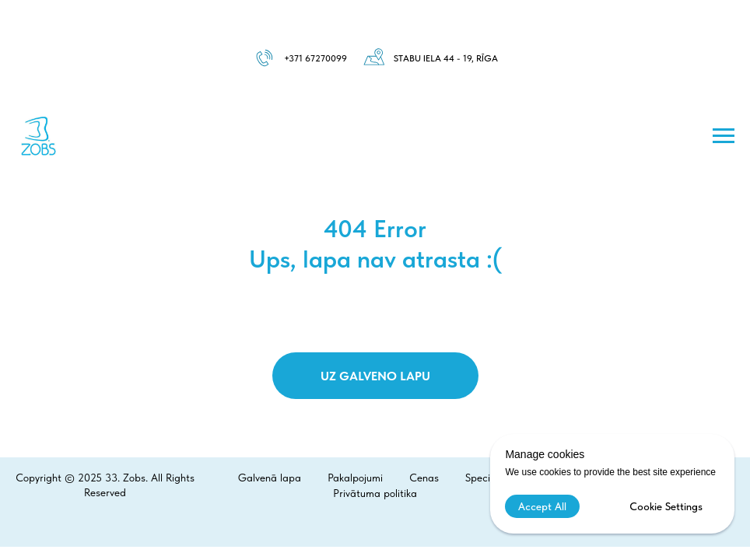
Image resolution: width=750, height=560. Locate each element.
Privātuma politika (375, 493)
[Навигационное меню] (724, 136)
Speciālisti (489, 478)
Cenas (424, 478)
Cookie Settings (666, 506)
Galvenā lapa (270, 478)
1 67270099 (323, 58)
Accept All (542, 506)
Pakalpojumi (355, 478)
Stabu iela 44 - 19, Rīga (446, 58)
